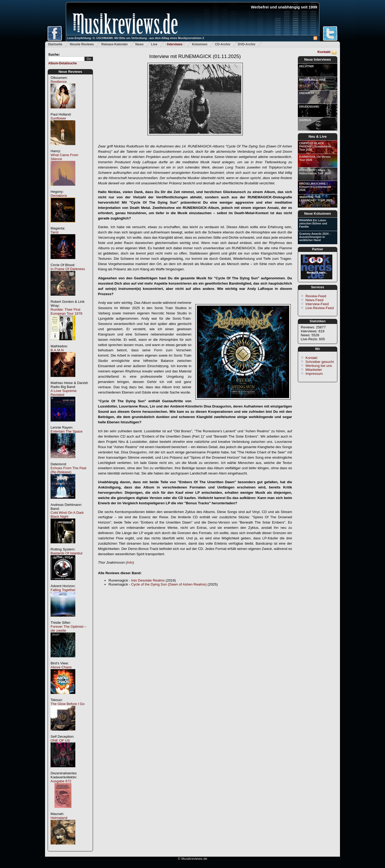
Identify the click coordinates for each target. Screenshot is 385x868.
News (139, 44)
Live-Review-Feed (320, 308)
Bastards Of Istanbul (66, 553)
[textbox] (66, 59)
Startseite (55, 44)
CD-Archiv (223, 44)
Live (154, 44)
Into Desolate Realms (148, 580)
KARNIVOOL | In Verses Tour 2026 (315, 158)
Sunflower (58, 118)
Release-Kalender (115, 44)
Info (130, 562)
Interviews (175, 44)
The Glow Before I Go (68, 704)
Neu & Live (318, 136)
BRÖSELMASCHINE (312, 80)
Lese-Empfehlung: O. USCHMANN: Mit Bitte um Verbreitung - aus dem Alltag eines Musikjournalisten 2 (136, 38)
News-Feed (314, 300)
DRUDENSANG (309, 107)
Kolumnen (200, 44)
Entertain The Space (66, 431)
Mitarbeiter (314, 370)
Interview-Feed (317, 304)
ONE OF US (60, 740)
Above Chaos (61, 667)
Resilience (59, 82)
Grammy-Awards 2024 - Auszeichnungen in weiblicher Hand (315, 237)
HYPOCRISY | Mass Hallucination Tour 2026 (315, 172)
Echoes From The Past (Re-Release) (68, 470)
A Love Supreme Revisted (64, 393)
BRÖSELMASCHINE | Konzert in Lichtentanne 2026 (315, 187)
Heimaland (59, 818)
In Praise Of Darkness (68, 269)
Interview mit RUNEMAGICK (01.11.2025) (195, 56)
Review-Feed (316, 296)
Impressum (314, 374)
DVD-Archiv (247, 44)
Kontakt (324, 52)
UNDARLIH (307, 93)
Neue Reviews (70, 72)
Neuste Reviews (82, 44)
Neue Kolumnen (317, 214)
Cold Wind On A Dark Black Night (67, 515)
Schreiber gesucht (320, 362)
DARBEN (305, 120)
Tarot (55, 232)
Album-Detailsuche (63, 63)
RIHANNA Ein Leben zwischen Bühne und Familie (313, 223)
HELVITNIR (306, 66)
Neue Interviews (317, 59)
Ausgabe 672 (61, 781)
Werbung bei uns (319, 366)
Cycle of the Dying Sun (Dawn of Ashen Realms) (169, 584)
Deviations (59, 196)
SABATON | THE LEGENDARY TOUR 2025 (316, 199)
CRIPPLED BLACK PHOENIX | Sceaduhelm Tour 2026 (315, 146)
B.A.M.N (57, 350)
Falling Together (63, 590)
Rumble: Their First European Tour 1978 (66, 311)
